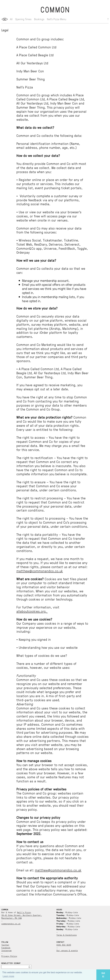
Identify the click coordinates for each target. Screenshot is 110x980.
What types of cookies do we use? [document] (42, 655)
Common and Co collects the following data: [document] (49, 135)
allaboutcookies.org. (32, 611)
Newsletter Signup (11, 963)
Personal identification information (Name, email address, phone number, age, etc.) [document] (48, 146)
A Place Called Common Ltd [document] (36, 47)
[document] (53, 127)
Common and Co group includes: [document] (40, 39)
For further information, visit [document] (38, 609)
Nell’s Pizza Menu (57, 19)
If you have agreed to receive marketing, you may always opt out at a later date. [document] (49, 387)
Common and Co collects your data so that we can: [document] (51, 270)
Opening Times (23, 19)
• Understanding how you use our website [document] (47, 647)
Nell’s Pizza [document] (25, 87)
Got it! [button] (103, 975)
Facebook (6, 948)
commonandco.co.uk (11, 924)
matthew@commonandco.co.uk (40, 571)
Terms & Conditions (67, 935)
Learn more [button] (8, 976)
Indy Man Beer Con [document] (30, 71)
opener (5, 19)
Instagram (6, 950)
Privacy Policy (9, 956)
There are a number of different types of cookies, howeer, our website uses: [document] (46, 666)
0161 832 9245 (64, 945)
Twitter (5, 945)
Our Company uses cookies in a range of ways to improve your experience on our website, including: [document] (52, 625)
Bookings (39, 19)
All (11, 19)
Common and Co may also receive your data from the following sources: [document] (49, 230)
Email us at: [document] (49, 870)
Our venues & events (67, 950)
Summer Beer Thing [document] (31, 79)
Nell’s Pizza (24, 912)
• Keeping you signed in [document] (34, 639)
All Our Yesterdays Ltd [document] (32, 63)
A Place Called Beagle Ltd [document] (35, 55)
